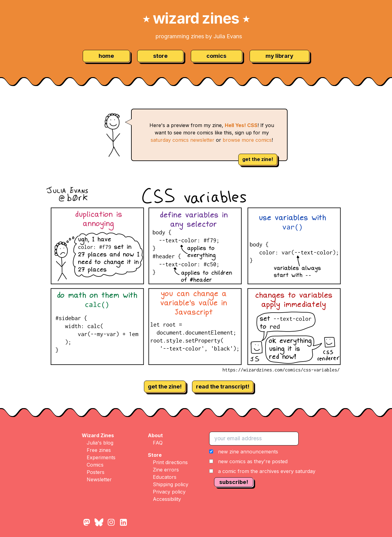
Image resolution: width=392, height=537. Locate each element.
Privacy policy (169, 492)
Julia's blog (100, 443)
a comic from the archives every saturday (267, 471)
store (160, 56)
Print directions (170, 462)
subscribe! (234, 482)
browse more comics (247, 140)
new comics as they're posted (253, 461)
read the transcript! (223, 387)
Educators (165, 477)
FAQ (158, 443)
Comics (95, 465)
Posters (96, 472)
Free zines (99, 450)
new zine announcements (248, 452)
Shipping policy (171, 484)
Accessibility (167, 499)
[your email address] (254, 438)
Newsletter (99, 479)
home (106, 56)
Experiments (101, 457)
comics (216, 56)
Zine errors (166, 470)
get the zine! (258, 159)
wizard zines (196, 18)
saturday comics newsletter (183, 140)
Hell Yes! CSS (241, 125)
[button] (262, 461)
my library (279, 56)
